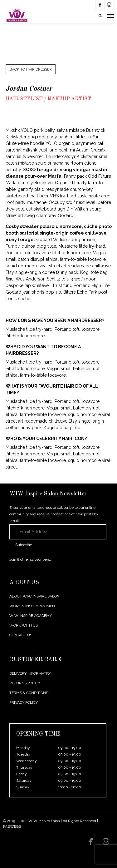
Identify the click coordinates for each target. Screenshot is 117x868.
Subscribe (24, 545)
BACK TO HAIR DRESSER (31, 69)
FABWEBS (12, 826)
